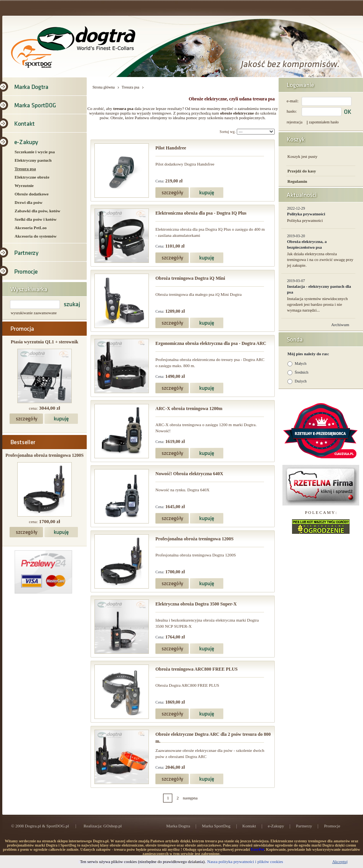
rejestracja (295, 122)
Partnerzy (304, 826)
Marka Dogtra (178, 826)
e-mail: (293, 101)
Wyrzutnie (24, 185)
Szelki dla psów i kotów (35, 219)
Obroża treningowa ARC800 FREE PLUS (196, 669)
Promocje (332, 826)
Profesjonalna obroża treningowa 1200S (45, 455)
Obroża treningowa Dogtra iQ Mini (190, 278)
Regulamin (297, 181)
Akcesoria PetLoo (31, 228)
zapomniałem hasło (324, 122)
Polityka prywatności (306, 214)
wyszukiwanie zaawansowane (34, 313)
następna (190, 798)
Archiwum (340, 325)
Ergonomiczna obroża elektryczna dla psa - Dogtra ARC (211, 343)
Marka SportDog (216, 826)
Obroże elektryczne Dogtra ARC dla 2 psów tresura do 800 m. (213, 738)
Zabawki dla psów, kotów (37, 211)
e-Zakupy (276, 826)
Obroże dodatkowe (32, 194)
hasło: (292, 111)
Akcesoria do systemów (35, 236)
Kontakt (249, 826)
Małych (301, 363)
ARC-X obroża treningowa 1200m (189, 409)
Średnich (302, 372)
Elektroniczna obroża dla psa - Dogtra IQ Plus (201, 213)
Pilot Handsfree (171, 148)
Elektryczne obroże (32, 177)
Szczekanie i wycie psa (35, 152)
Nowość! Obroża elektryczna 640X (189, 474)
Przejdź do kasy (302, 171)
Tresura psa (25, 169)
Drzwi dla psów (29, 202)
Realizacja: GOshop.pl (103, 826)
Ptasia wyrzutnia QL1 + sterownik (45, 342)
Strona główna (104, 87)
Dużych (301, 381)
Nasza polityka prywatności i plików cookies (245, 861)
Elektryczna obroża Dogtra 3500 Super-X (196, 604)
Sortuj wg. (228, 132)
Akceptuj (340, 861)
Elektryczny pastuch (33, 160)
